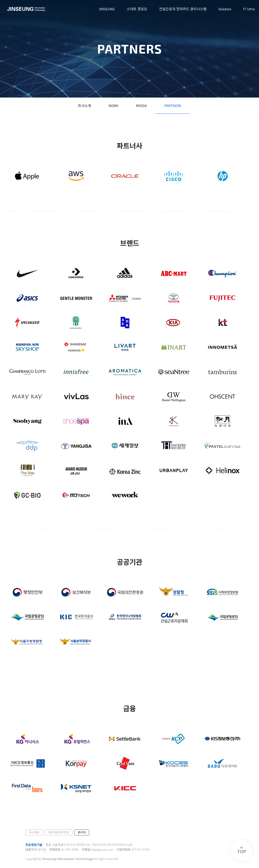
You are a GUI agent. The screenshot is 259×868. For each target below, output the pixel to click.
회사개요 (34, 832)
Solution (225, 9)
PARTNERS (173, 106)
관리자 (82, 832)
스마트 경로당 (137, 9)
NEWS (113, 106)
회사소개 (85, 106)
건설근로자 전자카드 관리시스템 (183, 9)
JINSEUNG (107, 9)
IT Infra (249, 9)
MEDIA (141, 106)
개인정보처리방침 (59, 832)
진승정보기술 (34, 845)
